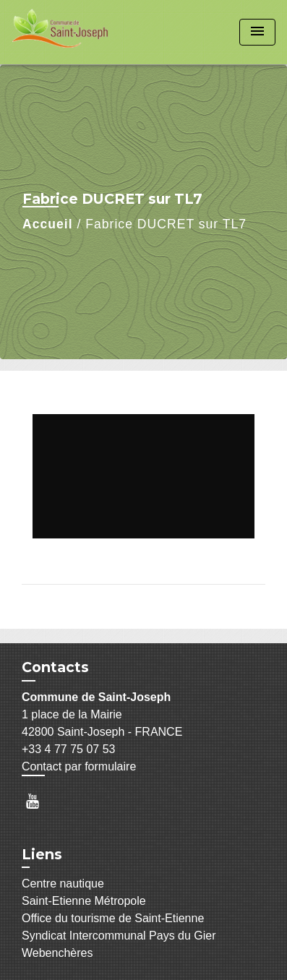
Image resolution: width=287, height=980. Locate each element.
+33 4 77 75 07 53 (68, 749)
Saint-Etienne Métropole (84, 901)
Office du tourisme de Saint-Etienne (113, 918)
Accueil (48, 224)
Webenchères (57, 953)
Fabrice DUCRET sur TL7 (166, 224)
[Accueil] (66, 32)
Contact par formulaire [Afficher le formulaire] (79, 766)
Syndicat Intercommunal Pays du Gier (119, 936)
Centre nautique (63, 884)
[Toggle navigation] (257, 32)
